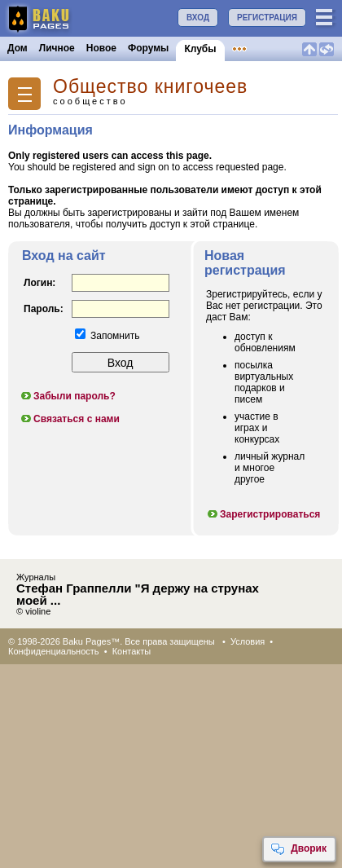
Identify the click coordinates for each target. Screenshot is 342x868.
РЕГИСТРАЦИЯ (267, 18)
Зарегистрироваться (263, 514)
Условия (248, 641)
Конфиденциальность (54, 651)
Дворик (298, 849)
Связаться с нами (70, 419)
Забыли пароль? (68, 396)
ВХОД (198, 18)
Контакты (132, 651)
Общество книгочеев (150, 87)
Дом (18, 48)
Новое (101, 48)
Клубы (200, 49)
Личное (57, 48)
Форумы (148, 48)
